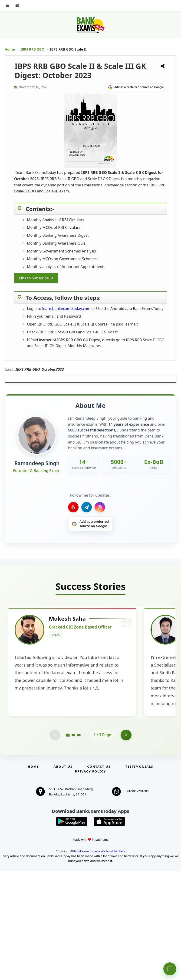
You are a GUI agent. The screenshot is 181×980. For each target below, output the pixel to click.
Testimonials (139, 875)
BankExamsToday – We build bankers (99, 960)
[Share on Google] (136, 87)
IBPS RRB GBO (33, 49)
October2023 (53, 369)
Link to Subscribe (34, 278)
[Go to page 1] (67, 843)
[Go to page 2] (73, 843)
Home (10, 49)
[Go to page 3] (79, 843)
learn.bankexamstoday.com (66, 309)
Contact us (99, 875)
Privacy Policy (90, 880)
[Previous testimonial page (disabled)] (55, 843)
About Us (63, 875)
